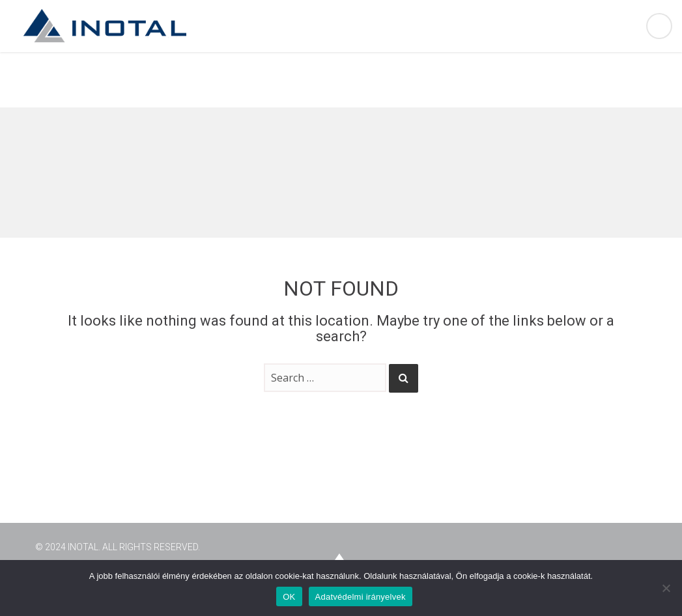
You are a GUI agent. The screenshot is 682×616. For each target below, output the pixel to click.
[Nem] (666, 588)
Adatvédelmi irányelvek (361, 597)
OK (289, 597)
